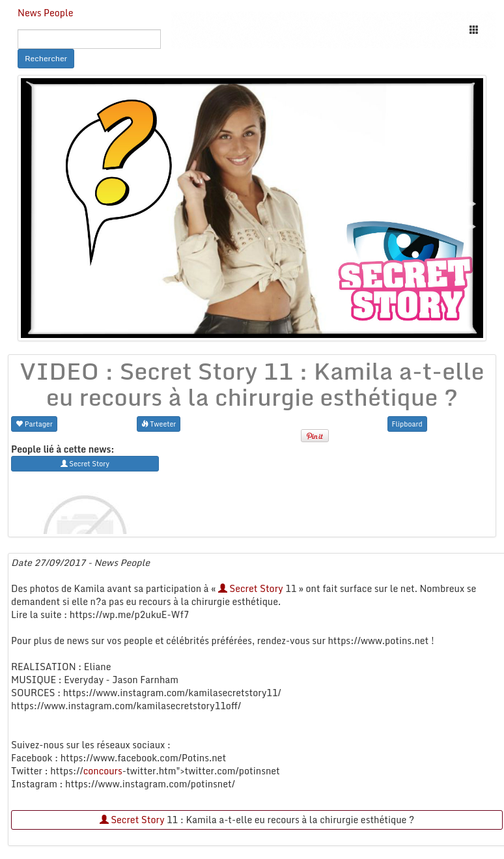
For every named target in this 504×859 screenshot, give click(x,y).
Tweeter (159, 424)
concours (103, 771)
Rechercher (46, 58)
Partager (34, 424)
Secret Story (251, 588)
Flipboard (407, 424)
